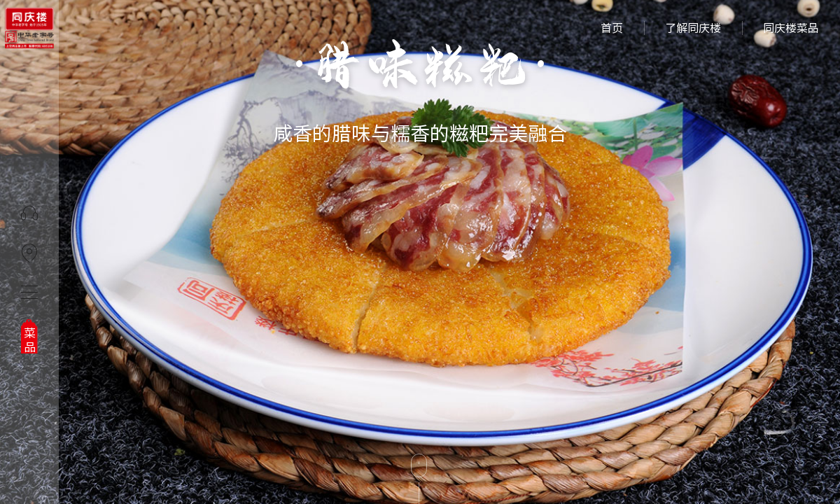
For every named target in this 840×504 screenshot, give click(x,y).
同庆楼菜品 (791, 28)
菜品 (30, 340)
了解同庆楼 (693, 28)
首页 (612, 28)
